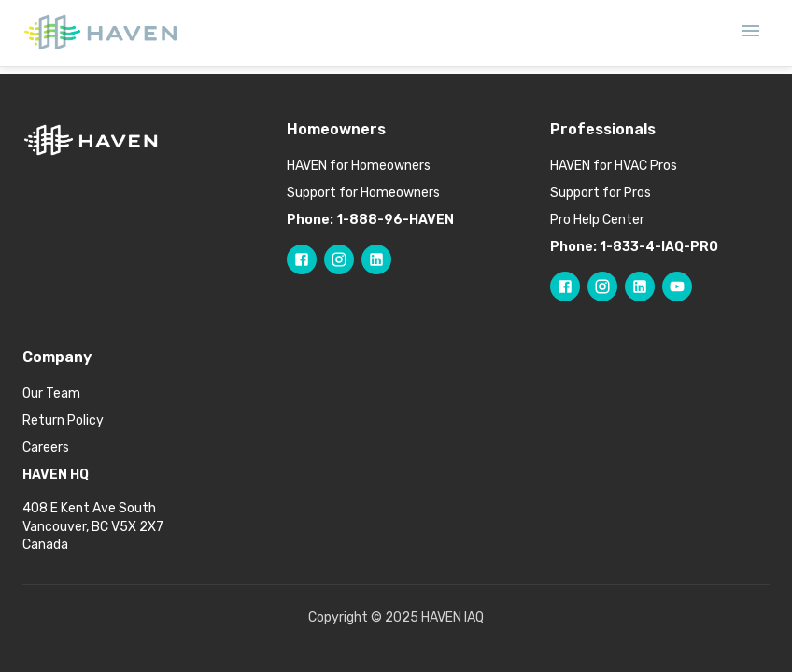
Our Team (51, 393)
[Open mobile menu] (751, 34)
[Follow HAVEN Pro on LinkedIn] (640, 287)
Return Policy (63, 420)
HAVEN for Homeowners (359, 166)
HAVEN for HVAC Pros (614, 166)
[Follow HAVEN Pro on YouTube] (677, 287)
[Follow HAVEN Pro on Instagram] (602, 287)
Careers (46, 448)
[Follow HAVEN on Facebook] (302, 259)
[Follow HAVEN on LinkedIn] (376, 259)
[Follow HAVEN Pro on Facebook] (565, 287)
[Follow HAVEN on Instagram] (339, 259)
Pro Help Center (597, 220)
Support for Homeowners (363, 193)
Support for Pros (601, 193)
